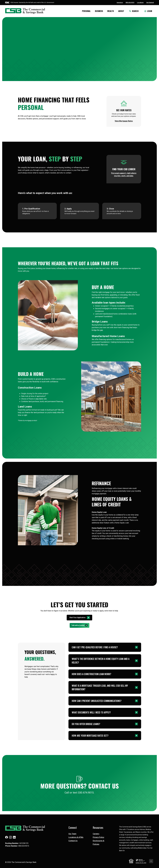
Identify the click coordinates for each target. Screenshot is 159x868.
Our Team (72, 834)
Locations (140, 2)
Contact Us (73, 841)
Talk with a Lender (78, 625)
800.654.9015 (130, 2)
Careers (96, 834)
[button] (105, 647)
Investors (120, 2)
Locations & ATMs (76, 837)
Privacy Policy (98, 837)
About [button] (121, 11)
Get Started (150, 2)
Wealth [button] (111, 11)
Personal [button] (86, 11)
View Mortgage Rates (124, 121)
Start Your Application (77, 618)
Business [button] (99, 11)
